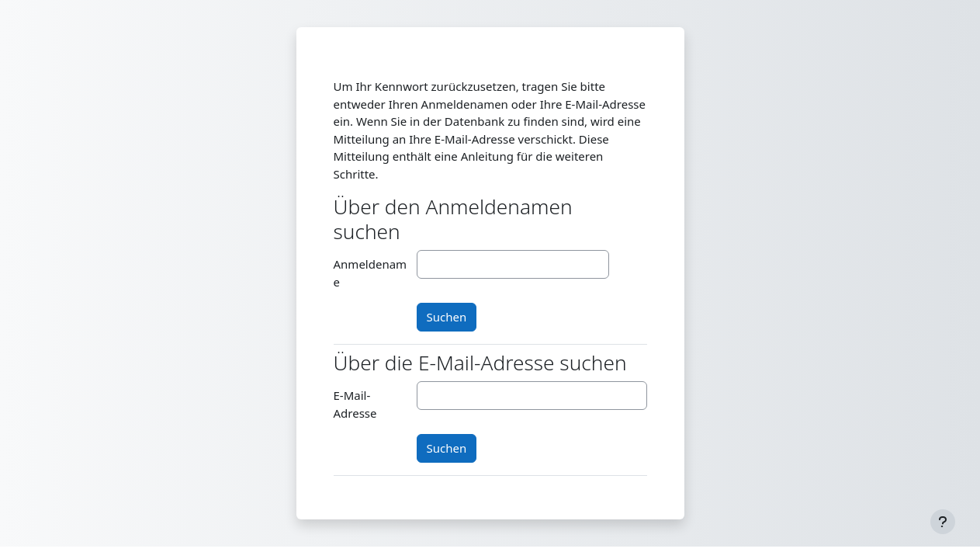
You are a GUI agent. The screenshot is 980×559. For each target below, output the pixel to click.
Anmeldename (371, 273)
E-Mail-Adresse (355, 404)
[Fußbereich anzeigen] (943, 522)
